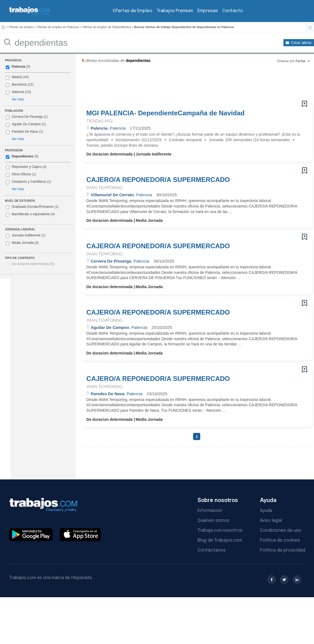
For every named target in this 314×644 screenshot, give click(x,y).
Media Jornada (22, 243)
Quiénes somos (213, 521)
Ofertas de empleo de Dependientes (106, 27)
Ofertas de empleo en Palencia (58, 27)
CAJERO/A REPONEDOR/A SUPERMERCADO (158, 180)
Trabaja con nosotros (220, 530)
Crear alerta (301, 43)
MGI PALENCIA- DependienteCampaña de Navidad (166, 113)
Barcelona (19, 84)
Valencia (18, 92)
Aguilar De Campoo (26, 124)
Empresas (208, 11)
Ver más (18, 99)
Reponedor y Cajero (26, 167)
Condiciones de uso (281, 530)
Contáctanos (212, 550)
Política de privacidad (283, 550)
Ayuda (266, 511)
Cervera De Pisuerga (27, 117)
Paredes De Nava (25, 132)
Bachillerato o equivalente (30, 214)
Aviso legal (271, 521)
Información (210, 511)
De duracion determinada (33, 264)
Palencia (18, 67)
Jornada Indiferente (25, 236)
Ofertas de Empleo (132, 11)
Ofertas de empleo (21, 27)
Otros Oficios (21, 174)
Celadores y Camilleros (29, 182)
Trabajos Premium (175, 11)
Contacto (233, 11)
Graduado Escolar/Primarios (32, 207)
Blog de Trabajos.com (220, 540)
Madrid (17, 77)
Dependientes (22, 156)
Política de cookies (280, 540)
